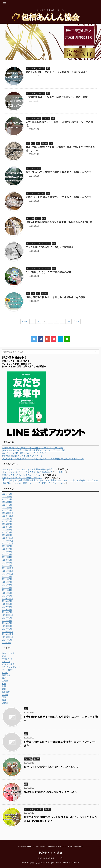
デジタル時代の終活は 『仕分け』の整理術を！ (51, 247)
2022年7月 (7, 549)
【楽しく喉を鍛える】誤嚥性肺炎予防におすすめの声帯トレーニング (35, 480)
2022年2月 (7, 563)
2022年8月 (7, 546)
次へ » (76, 321)
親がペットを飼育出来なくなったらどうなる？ (24, 453)
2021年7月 (7, 582)
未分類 (5, 681)
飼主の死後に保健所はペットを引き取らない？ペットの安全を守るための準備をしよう (43, 459)
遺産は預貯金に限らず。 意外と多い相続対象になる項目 (56, 297)
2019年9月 (7, 610)
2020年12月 (8, 599)
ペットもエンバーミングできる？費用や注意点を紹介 (27, 469)
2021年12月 (8, 568)
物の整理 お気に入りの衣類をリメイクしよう (23, 456)
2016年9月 (7, 640)
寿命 (4, 678)
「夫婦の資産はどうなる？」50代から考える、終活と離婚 (57, 97)
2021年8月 (7, 579)
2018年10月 (8, 615)
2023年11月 (8, 516)
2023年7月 (7, 524)
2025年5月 (7, 497)
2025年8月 (7, 494)
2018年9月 (7, 618)
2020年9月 (7, 601)
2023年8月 (7, 521)
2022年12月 (8, 538)
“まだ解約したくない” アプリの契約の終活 (48, 272)
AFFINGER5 (75, 863)
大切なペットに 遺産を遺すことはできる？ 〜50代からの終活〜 (60, 197)
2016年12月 (8, 632)
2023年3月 (7, 530)
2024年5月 (7, 499)
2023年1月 (7, 535)
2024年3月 (7, 505)
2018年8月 (7, 621)
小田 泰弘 (60, 472)
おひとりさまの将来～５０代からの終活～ (22, 475)
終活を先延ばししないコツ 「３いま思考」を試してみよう (57, 72)
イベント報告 (8, 664)
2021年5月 (7, 588)
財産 (4, 697)
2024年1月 (7, 510)
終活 (4, 686)
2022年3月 (7, 560)
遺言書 (5, 703)
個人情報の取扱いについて (58, 846)
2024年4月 (7, 502)
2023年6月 (7, 527)
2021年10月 (8, 574)
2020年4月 (7, 607)
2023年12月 (8, 513)
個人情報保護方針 (77, 846)
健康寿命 (6, 675)
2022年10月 (8, 543)
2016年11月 (8, 634)
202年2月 (6, 643)
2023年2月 (7, 532)
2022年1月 (7, 565)
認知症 (5, 695)
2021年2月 (7, 596)
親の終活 (6, 692)
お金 (4, 656)
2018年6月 (7, 626)
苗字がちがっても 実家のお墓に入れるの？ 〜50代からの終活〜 (60, 172)
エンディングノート (11, 667)
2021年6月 (7, 585)
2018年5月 (7, 629)
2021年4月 (7, 590)
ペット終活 (7, 670)
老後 (4, 689)
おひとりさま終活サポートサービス (50, 858)
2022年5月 (7, 554)
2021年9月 (7, 577)
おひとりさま (8, 653)
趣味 (4, 700)
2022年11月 (8, 541)
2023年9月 (7, 519)
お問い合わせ (40, 846)
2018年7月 (7, 623)
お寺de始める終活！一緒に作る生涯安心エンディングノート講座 (33, 448)
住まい (5, 673)
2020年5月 (7, 604)
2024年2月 (7, 508)
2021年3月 (7, 593)
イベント (6, 662)
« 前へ (25, 321)
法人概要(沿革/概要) (25, 846)
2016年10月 (8, 637)
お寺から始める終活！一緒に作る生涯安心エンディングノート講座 (34, 450)
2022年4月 (7, 557)
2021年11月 (8, 571)
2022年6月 (7, 552)
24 (69, 321)
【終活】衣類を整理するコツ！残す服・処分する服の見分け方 (59, 222)
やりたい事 (7, 659)
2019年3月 (7, 612)
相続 (4, 684)
